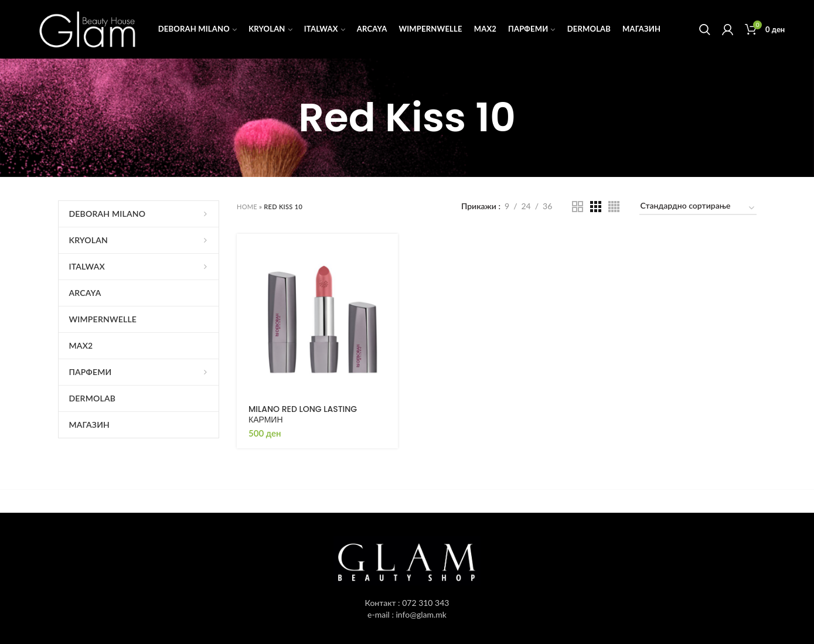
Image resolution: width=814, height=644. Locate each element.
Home (247, 207)
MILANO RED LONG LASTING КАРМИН (303, 414)
